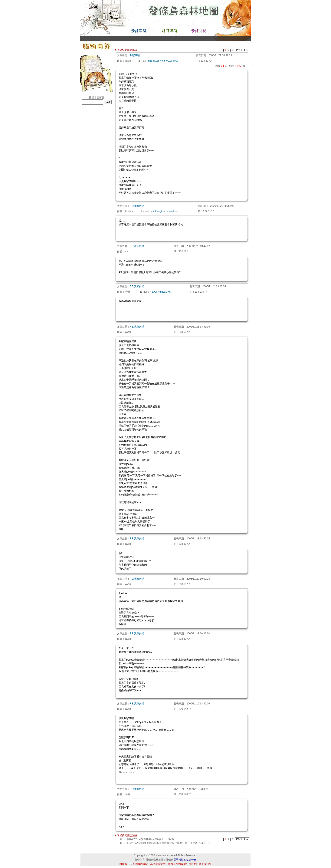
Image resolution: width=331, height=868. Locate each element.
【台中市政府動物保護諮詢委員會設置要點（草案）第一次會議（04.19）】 (169, 843)
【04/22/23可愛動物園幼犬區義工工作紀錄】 (151, 839)
